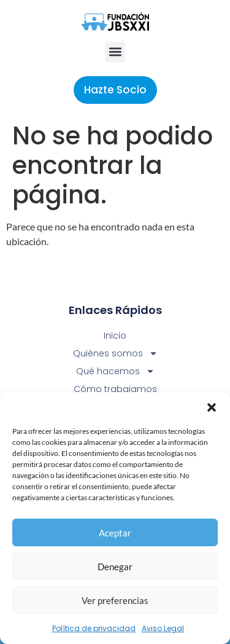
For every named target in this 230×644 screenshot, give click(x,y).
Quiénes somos (115, 354)
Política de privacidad (94, 628)
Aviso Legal (163, 628)
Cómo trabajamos (115, 389)
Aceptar (115, 533)
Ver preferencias (115, 600)
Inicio (115, 336)
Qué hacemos (115, 371)
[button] (212, 407)
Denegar (115, 567)
